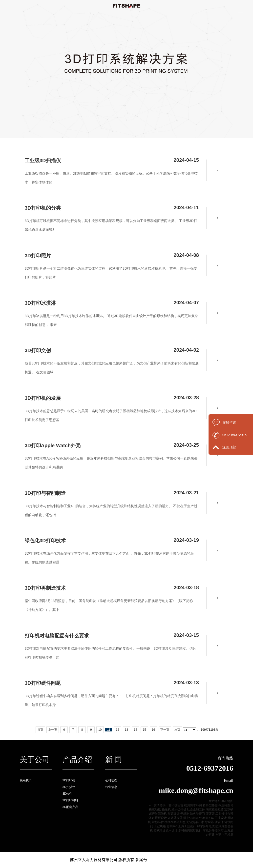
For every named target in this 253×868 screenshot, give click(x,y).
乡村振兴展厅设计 (190, 830)
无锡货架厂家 (195, 822)
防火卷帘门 (197, 814)
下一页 (165, 730)
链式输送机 (161, 830)
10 (100, 730)
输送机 (166, 809)
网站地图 (214, 801)
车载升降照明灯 (213, 830)
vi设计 (173, 830)
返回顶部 (229, 447)
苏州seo (172, 826)
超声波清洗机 (158, 814)
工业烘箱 (160, 826)
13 (126, 730)
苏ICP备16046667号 (165, 860)
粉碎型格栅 (210, 805)
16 (153, 730)
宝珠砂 (229, 809)
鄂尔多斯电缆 (206, 826)
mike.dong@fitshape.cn (196, 790)
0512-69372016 (234, 435)
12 (117, 730)
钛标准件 (158, 822)
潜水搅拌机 (179, 809)
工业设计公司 (224, 814)
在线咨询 (229, 423)
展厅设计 (161, 818)
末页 (177, 730)
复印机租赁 (176, 805)
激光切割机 (191, 818)
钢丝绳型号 (226, 805)
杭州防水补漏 (193, 805)
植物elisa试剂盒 (175, 822)
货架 (151, 818)
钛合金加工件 (196, 809)
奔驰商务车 (206, 818)
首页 (40, 730)
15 (144, 730)
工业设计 (221, 818)
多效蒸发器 (175, 818)
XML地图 (227, 801)
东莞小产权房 (224, 835)
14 (135, 730)
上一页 (53, 730)
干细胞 (185, 814)
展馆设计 (174, 814)
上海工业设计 (187, 826)
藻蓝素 (210, 814)
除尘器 (209, 822)
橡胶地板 (155, 809)
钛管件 (219, 822)
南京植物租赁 (215, 809)
